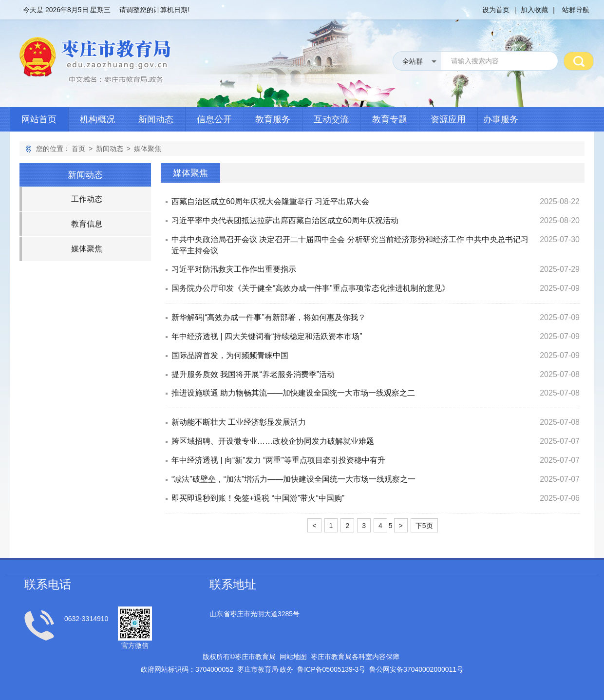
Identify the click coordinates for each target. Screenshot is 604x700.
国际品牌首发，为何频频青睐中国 (230, 355)
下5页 (424, 526)
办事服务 (501, 119)
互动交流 (331, 119)
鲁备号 (331, 669)
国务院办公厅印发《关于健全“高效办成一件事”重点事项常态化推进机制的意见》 (311, 288)
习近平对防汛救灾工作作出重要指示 (234, 269)
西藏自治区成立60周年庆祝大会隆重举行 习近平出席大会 (270, 201)
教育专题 (390, 119)
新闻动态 (156, 119)
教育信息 (87, 224)
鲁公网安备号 (416, 669)
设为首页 (496, 10)
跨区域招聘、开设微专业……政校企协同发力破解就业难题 (273, 441)
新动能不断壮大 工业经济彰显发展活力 (239, 422)
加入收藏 (534, 10)
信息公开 (214, 119)
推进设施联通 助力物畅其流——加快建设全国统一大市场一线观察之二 (293, 393)
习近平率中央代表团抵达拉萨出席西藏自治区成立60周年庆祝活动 (285, 220)
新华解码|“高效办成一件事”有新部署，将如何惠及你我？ (269, 317)
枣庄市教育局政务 (265, 669)
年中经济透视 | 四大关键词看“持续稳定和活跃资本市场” (267, 336)
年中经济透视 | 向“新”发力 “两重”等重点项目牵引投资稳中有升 (278, 460)
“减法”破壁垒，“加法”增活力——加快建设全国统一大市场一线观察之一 (293, 479)
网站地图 (293, 657)
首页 (78, 149)
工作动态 (87, 199)
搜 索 (579, 61)
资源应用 (448, 119)
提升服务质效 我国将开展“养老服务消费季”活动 (253, 374)
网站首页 (39, 119)
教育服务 (273, 119)
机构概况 (97, 119)
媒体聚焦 (148, 149)
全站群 (413, 61)
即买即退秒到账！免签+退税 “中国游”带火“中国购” (258, 498)
